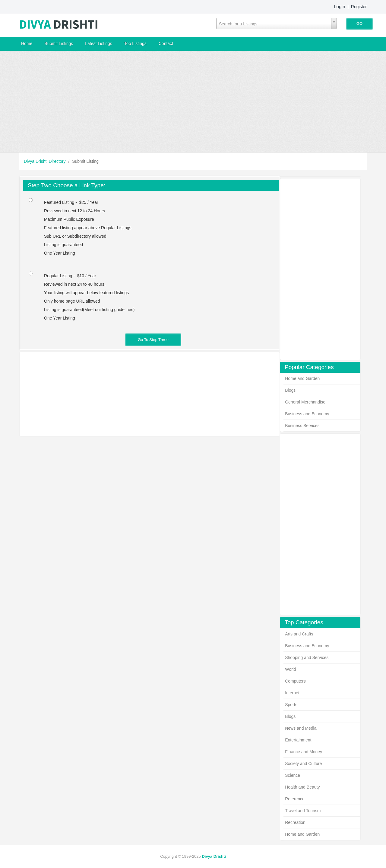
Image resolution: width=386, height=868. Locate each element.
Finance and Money (304, 752)
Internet (292, 693)
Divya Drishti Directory (45, 161)
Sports (291, 705)
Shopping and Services (307, 657)
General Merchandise (305, 402)
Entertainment (298, 740)
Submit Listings (59, 43)
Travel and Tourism (303, 811)
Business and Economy (307, 414)
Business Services (302, 426)
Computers (295, 681)
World (290, 669)
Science (293, 775)
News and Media (301, 728)
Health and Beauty (302, 787)
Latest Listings (99, 43)
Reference (295, 799)
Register (359, 7)
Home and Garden (302, 378)
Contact (166, 43)
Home (27, 43)
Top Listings (135, 43)
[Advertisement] (193, 101)
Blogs (290, 390)
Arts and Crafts (299, 634)
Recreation (295, 822)
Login (340, 6)
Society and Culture (303, 764)
